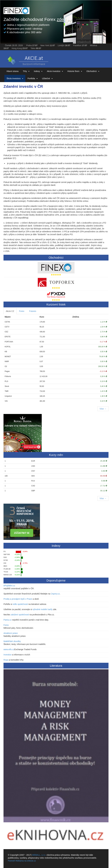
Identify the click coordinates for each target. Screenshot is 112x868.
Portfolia (33, 78)
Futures (33, 311)
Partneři (11, 861)
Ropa (6, 660)
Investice (8, 655)
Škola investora (15, 78)
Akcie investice (55, 71)
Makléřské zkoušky (12, 641)
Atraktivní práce (11, 633)
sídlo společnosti (20, 604)
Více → (103, 409)
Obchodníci (93, 71)
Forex (22, 311)
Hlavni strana (13, 71)
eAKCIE (28, 60)
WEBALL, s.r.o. (39, 855)
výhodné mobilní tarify (42, 609)
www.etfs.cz (9, 649)
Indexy (38, 71)
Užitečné (47, 78)
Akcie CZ (10, 311)
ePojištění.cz (9, 586)
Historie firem (75, 71)
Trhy (26, 71)
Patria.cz (7, 620)
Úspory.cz (55, 594)
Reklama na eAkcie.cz (26, 861)
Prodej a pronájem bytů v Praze (18, 599)
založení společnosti (20, 615)
